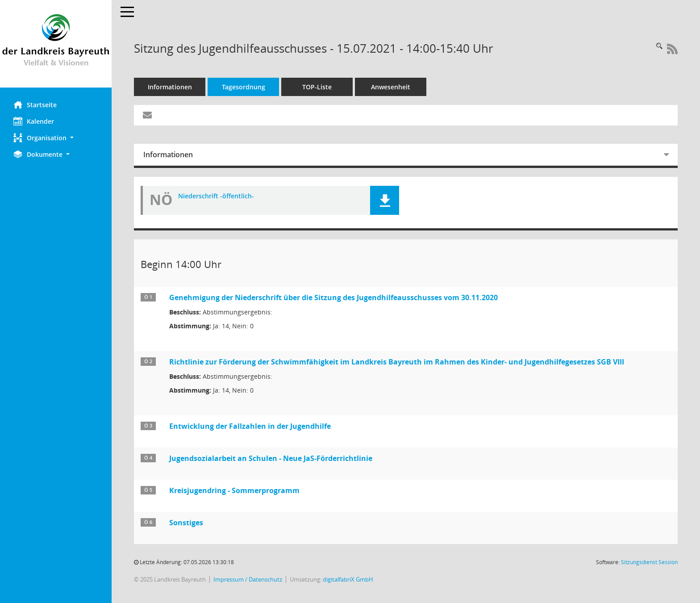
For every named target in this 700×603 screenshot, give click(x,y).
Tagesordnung (244, 87)
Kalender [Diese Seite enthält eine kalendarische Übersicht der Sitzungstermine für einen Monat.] (34, 121)
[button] (56, 138)
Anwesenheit (391, 87)
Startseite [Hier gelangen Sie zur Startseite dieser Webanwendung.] (35, 105)
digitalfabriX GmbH (348, 580)
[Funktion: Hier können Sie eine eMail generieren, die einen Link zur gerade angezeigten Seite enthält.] (147, 115)
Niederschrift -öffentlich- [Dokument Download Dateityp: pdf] (216, 196)
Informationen (170, 87)
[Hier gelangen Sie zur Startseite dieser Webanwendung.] (56, 44)
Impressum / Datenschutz (248, 580)
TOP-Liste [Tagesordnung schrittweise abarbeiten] (317, 87)
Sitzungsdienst (649, 562)
